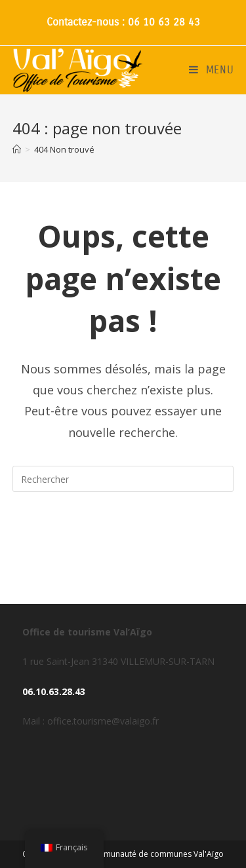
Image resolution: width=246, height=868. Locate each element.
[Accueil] (17, 149)
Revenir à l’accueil (123, 531)
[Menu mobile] (212, 70)
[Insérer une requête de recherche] (123, 479)
